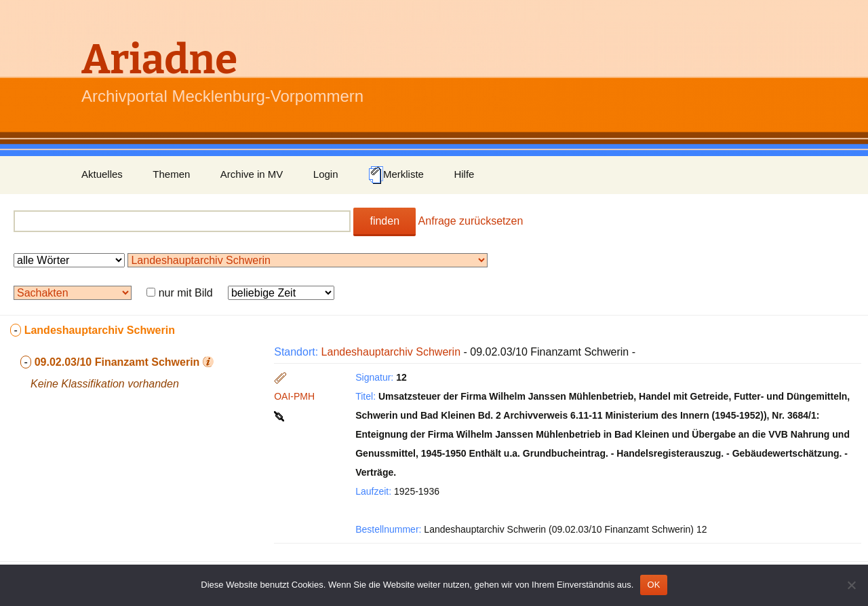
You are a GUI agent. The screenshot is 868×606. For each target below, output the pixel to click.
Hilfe (464, 174)
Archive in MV (252, 174)
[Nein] (851, 585)
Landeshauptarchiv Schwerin (391, 352)
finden (384, 221)
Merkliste (396, 175)
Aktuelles (102, 174)
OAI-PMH (294, 396)
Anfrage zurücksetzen (471, 221)
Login (326, 174)
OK (653, 585)
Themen (171, 174)
